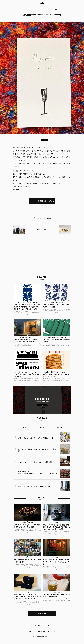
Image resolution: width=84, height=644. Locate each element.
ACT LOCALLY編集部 (53, 10)
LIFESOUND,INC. (38, 640)
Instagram (17, 189)
